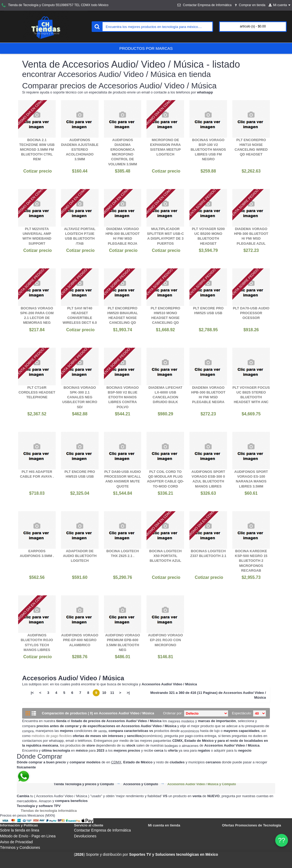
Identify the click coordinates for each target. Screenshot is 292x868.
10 (104, 693)
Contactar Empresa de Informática (102, 830)
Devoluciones (85, 836)
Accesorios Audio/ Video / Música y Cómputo (202, 784)
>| (128, 693)
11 (112, 693)
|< (32, 693)
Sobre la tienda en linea (20, 830)
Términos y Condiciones (20, 847)
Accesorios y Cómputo (141, 784)
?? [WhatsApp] (282, 840)
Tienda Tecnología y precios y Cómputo (84, 784)
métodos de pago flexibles (52, 736)
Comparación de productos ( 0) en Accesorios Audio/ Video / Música (98, 713)
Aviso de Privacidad (16, 842)
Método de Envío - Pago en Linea (28, 836)
